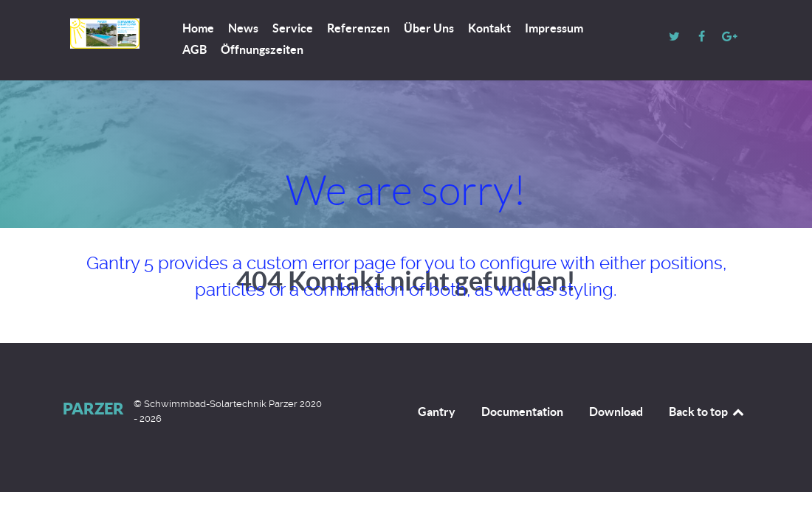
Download (616, 412)
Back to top (707, 412)
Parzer (93, 408)
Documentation (522, 412)
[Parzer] (105, 34)
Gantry (437, 412)
